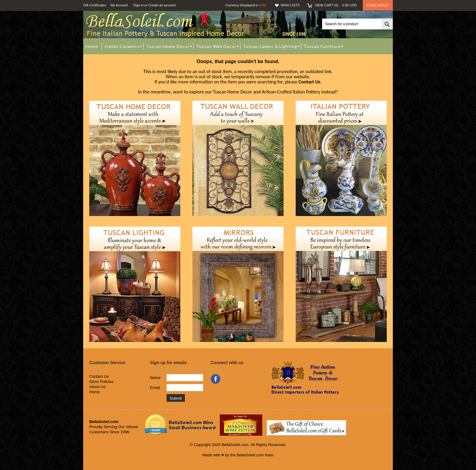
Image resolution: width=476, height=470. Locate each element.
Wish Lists (290, 5)
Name (155, 378)
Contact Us (99, 376)
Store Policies (101, 382)
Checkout (378, 5)
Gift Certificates (95, 5)
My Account (119, 5)
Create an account (162, 5)
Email (155, 388)
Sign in (138, 5)
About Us (97, 387)
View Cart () (336, 5)
